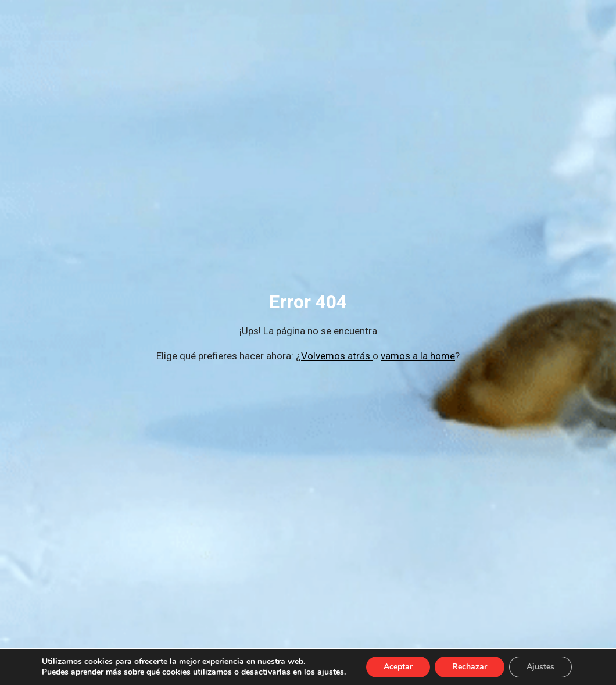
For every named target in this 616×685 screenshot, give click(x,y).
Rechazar (470, 667)
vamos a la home (418, 356)
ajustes (331, 672)
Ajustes (540, 667)
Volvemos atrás (337, 356)
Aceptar (398, 667)
